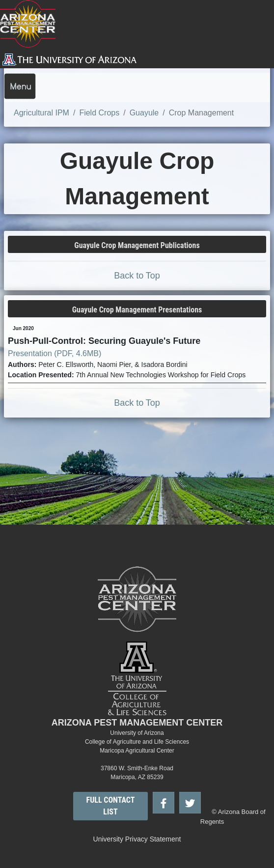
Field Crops (99, 113)
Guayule (144, 113)
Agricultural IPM (41, 113)
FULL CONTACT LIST (111, 806)
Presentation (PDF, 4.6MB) (55, 353)
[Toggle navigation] (20, 86)
